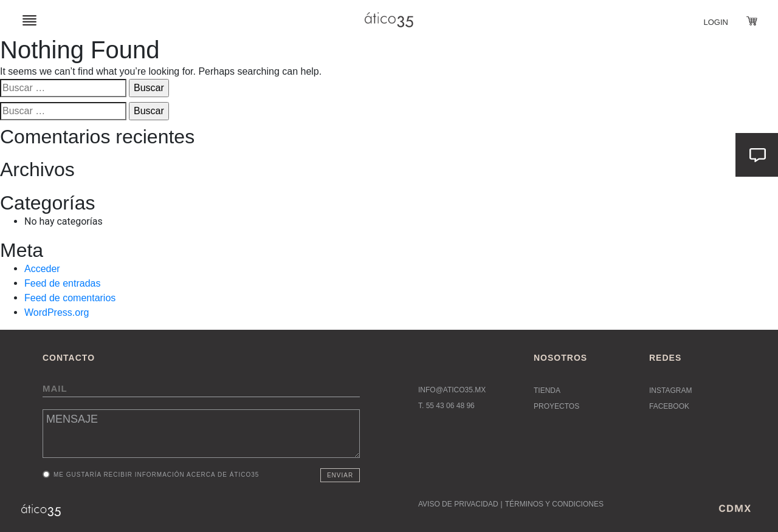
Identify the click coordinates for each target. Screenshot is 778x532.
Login (716, 22)
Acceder (42, 269)
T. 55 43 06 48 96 (446, 406)
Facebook (669, 406)
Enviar (340, 475)
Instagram (670, 390)
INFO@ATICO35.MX (452, 390)
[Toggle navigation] (29, 20)
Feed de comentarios (70, 298)
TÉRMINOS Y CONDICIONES (554, 504)
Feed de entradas (62, 283)
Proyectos (556, 406)
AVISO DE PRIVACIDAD (458, 504)
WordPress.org (57, 312)
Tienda (547, 390)
